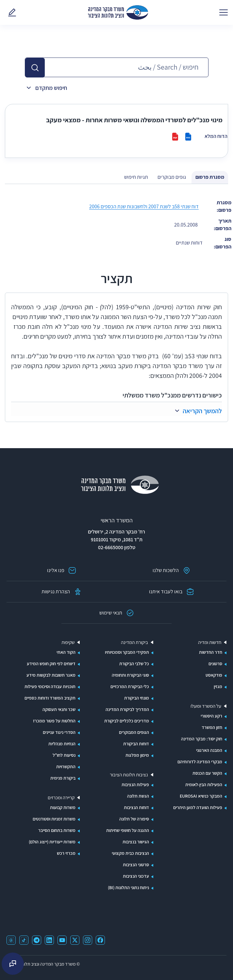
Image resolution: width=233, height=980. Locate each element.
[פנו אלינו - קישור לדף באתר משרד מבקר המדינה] (11, 12)
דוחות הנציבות (136, 807)
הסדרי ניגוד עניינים (59, 732)
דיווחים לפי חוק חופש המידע (51, 664)
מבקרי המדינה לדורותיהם (200, 762)
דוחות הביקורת (136, 744)
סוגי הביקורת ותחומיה (130, 675)
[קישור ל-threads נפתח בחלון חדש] (11, 940)
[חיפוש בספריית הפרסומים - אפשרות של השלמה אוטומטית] (126, 67)
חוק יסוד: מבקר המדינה (202, 739)
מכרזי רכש (66, 853)
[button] (35, 68)
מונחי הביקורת (137, 698)
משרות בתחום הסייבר (57, 830)
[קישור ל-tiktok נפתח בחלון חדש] (24, 940)
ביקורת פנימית (63, 778)
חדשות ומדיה (210, 642)
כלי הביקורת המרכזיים (130, 686)
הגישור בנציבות (136, 842)
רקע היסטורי (211, 716)
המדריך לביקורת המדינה (127, 709)
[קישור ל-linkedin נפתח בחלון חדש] (49, 940)
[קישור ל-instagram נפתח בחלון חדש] (88, 940)
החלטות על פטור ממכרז (54, 721)
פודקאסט (214, 675)
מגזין (218, 686)
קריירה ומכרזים (61, 798)
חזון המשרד (212, 727)
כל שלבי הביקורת (134, 664)
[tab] (210, 177)
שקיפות (68, 642)
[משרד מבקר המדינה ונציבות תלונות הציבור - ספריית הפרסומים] (118, 12)
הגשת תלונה (138, 796)
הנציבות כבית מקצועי (130, 853)
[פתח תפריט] (224, 12)
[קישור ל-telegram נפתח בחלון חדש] (37, 940)
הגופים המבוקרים (134, 732)
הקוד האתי (66, 652)
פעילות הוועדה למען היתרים (198, 807)
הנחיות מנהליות (62, 744)
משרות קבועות (63, 807)
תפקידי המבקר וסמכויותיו (127, 652)
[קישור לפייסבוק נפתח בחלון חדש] (100, 940)
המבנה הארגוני (209, 750)
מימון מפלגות (137, 755)
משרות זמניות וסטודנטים (54, 819)
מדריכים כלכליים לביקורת (127, 721)
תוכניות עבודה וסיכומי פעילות (50, 686)
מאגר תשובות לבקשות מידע (51, 675)
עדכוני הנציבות (136, 876)
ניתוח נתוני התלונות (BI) (128, 887)
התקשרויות (66, 767)
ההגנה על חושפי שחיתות (128, 830)
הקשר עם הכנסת (207, 773)
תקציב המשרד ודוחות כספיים (50, 698)
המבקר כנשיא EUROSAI (201, 796)
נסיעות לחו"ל (64, 755)
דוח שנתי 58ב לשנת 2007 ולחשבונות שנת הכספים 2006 (144, 206)
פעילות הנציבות (135, 785)
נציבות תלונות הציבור (129, 775)
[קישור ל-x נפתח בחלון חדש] (75, 940)
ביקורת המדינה (134, 642)
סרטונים (215, 664)
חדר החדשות (211, 652)
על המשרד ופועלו (206, 706)
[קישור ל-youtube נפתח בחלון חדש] (62, 940)
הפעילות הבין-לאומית (204, 785)
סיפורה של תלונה (134, 819)
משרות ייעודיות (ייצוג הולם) (52, 842)
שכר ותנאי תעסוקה (59, 709)
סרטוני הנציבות (136, 865)
